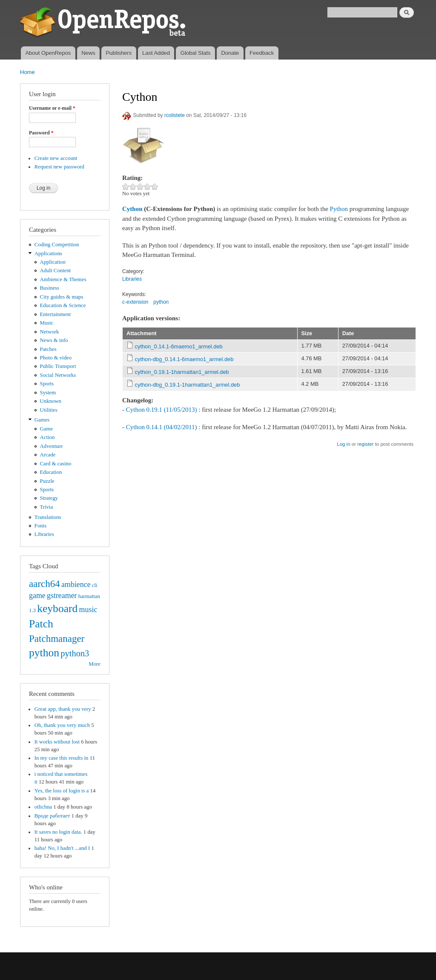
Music (47, 323)
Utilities (49, 410)
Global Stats (196, 53)
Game (47, 429)
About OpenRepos (48, 53)
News (88, 53)
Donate (230, 53)
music (88, 610)
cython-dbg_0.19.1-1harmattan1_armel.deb (188, 385)
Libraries (44, 534)
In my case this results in (62, 758)
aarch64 (44, 584)
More (95, 664)
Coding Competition (57, 245)
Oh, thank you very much (62, 725)
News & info (54, 340)
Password (41, 133)
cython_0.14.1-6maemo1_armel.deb (179, 346)
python (44, 653)
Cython (132, 209)
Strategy (49, 498)
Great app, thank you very (63, 709)
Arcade (48, 455)
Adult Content (56, 271)
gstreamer (62, 595)
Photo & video (56, 358)
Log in (343, 444)
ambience (76, 584)
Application (53, 262)
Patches (48, 349)
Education (51, 472)
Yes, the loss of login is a (62, 791)
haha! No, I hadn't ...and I (62, 848)
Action (47, 437)
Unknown (51, 401)
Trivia (47, 507)
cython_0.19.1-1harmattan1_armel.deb (182, 372)
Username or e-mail (52, 108)
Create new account (56, 158)
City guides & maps (62, 297)
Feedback (262, 53)
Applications (48, 254)
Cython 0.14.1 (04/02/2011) (162, 427)
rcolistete (175, 115)
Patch (41, 624)
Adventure (52, 446)
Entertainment (55, 314)
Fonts (40, 526)
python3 (75, 653)
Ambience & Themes (63, 279)
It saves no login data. (58, 832)
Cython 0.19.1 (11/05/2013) (162, 410)
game (37, 595)
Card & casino (56, 464)
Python (339, 209)
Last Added (156, 53)
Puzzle (47, 481)
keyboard (57, 608)
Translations (48, 517)
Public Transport (58, 366)
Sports (47, 384)
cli (95, 585)
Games (42, 420)
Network (50, 332)
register (365, 444)
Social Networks (58, 375)
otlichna (43, 807)
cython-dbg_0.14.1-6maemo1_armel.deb (184, 359)
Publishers (119, 53)
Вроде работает (52, 816)
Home (27, 72)
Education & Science (63, 305)
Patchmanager (57, 638)
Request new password (59, 167)
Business (50, 288)
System (48, 393)
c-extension (135, 302)
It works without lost (57, 742)
